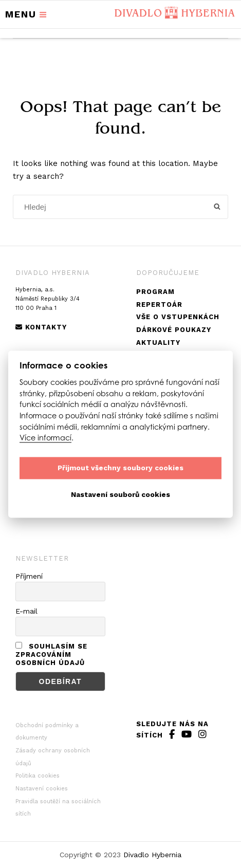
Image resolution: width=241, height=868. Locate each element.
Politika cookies (38, 776)
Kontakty (41, 327)
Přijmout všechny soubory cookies (120, 468)
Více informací (45, 438)
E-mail (26, 611)
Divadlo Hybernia (152, 855)
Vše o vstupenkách (178, 317)
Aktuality (158, 343)
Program (155, 292)
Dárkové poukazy (174, 330)
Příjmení (29, 576)
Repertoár (159, 304)
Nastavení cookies (42, 789)
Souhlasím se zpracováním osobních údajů (51, 654)
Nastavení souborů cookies (120, 495)
